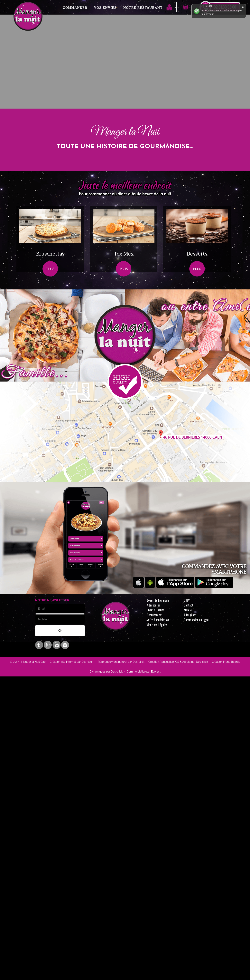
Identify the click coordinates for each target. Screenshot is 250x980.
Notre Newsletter (52, 600)
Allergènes (190, 615)
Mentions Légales (157, 625)
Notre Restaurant (143, 8)
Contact (189, 605)
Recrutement (155, 615)
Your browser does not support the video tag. (125, 77)
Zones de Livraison (158, 600)
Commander (75, 8)
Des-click (87, 662)
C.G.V (187, 600)
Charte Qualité (155, 610)
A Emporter (153, 605)
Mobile (188, 610)
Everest (155, 672)
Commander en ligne (196, 620)
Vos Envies (105, 8)
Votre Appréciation (158, 620)
